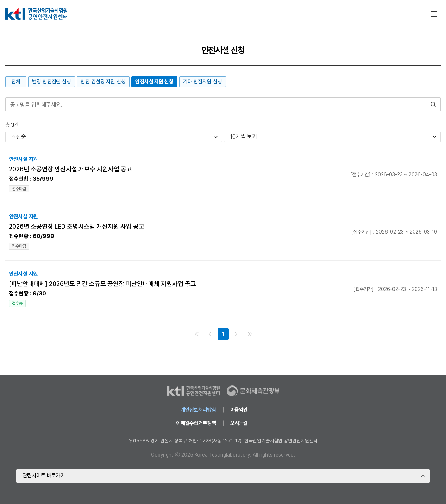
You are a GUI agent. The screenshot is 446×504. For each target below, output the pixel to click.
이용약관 (239, 410)
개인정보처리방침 (198, 410)
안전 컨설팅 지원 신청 (103, 81)
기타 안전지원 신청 (203, 81)
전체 (16, 81)
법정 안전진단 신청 (52, 81)
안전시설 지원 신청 (154, 81)
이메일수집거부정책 (196, 423)
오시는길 (239, 423)
